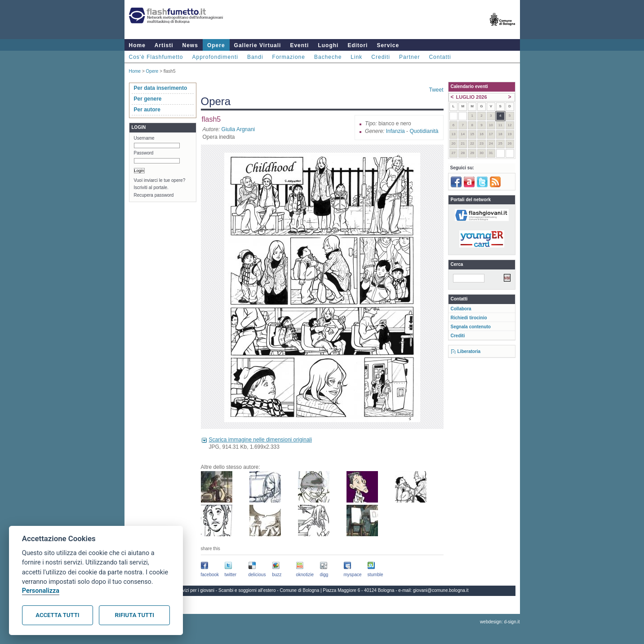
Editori (358, 45)
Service (388, 45)
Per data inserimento (161, 88)
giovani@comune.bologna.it (441, 590)
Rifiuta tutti (135, 615)
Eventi (299, 45)
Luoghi (328, 45)
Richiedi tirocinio (469, 318)
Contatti (440, 57)
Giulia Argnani (238, 129)
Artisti (164, 45)
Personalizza (41, 591)
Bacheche (328, 57)
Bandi (255, 57)
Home (137, 45)
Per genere (148, 99)
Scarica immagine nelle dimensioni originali (260, 440)
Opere (216, 45)
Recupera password (154, 195)
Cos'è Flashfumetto (156, 57)
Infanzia (395, 131)
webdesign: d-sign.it (500, 622)
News (190, 45)
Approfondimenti (215, 57)
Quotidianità (424, 131)
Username (144, 138)
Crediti (381, 57)
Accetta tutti (57, 615)
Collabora (461, 309)
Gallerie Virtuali (258, 45)
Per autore (147, 110)
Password (144, 153)
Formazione (289, 57)
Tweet (436, 90)
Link (356, 57)
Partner (409, 57)
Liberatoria (469, 351)
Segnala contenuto (471, 327)
